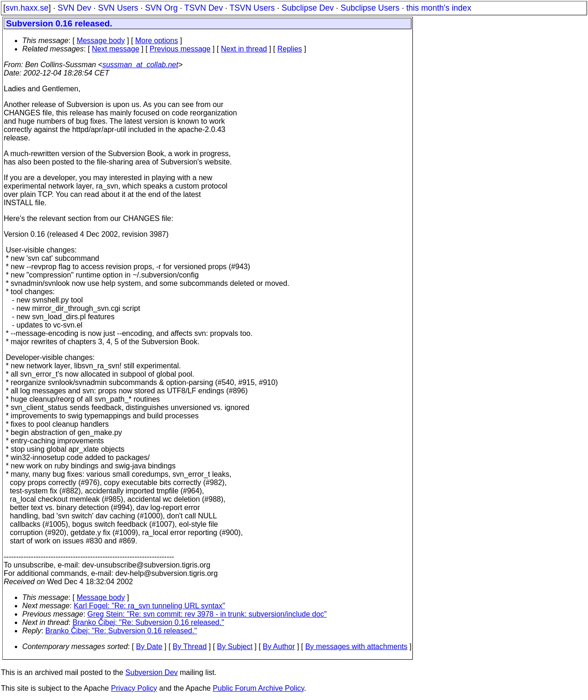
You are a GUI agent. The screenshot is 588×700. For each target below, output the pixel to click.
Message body (101, 41)
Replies (290, 49)
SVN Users (118, 8)
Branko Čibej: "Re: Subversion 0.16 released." (149, 622)
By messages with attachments (357, 646)
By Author (279, 646)
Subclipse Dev (308, 8)
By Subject (234, 646)
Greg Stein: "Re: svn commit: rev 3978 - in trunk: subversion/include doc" (207, 614)
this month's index (439, 8)
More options (157, 41)
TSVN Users (252, 8)
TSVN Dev (204, 8)
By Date (149, 646)
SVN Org (161, 8)
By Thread (190, 646)
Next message (115, 49)
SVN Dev (74, 8)
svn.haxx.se (27, 8)
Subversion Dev (152, 672)
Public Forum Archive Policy (258, 688)
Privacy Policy (134, 688)
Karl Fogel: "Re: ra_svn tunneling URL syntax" (149, 606)
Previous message (180, 49)
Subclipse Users (370, 8)
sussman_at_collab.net (140, 65)
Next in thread (244, 49)
